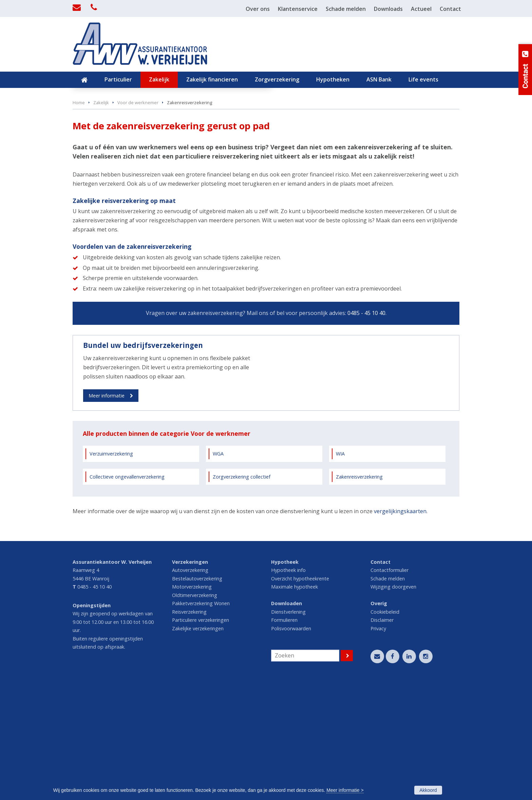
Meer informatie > (345, 790)
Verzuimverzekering (111, 568)
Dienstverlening (288, 727)
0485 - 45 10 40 (366, 425)
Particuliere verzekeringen (201, 735)
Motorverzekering (192, 701)
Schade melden (388, 693)
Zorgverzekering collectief (242, 591)
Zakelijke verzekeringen (198, 743)
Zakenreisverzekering (359, 591)
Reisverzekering (189, 727)
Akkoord (428, 790)
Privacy (378, 743)
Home (79, 215)
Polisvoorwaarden (291, 743)
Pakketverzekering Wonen (201, 718)
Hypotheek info (288, 685)
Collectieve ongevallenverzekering (127, 591)
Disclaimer (382, 735)
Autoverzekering (190, 685)
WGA (218, 568)
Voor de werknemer (138, 215)
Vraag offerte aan (105, 178)
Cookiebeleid (385, 727)
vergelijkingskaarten (400, 626)
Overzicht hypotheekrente (300, 693)
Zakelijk (101, 215)
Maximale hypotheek (294, 701)
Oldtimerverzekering (195, 710)
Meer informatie (107, 508)
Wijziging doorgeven (393, 701)
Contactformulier (389, 685)
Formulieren (284, 735)
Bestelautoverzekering (197, 693)
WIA (340, 568)
